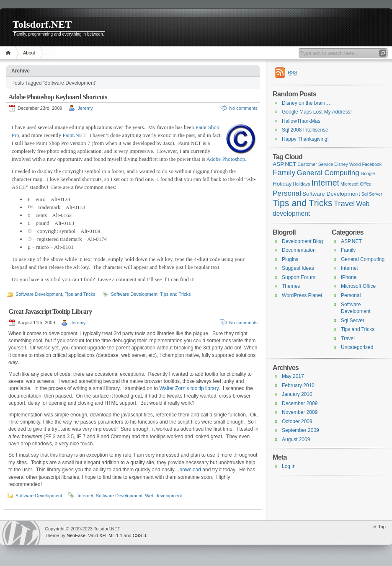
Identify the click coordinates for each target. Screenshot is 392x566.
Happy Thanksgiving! (305, 139)
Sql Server (353, 320)
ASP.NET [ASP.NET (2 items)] (284, 164)
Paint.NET (74, 135)
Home (9, 53)
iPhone (349, 277)
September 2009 (300, 430)
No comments (243, 108)
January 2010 (297, 394)
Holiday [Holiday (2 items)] (282, 184)
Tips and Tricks (80, 294)
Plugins (290, 259)
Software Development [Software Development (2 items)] (331, 194)
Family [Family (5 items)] (284, 172)
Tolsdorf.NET (42, 24)
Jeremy (85, 108)
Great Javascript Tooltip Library (50, 311)
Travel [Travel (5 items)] (344, 203)
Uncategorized (357, 347)
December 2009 (300, 403)
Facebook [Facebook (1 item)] (372, 164)
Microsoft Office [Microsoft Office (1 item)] (356, 184)
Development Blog (302, 241)
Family (348, 250)
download (190, 470)
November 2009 (300, 412)
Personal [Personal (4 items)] (287, 193)
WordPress (21, 533)
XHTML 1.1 (111, 535)
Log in (289, 466)
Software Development (39, 294)
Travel (348, 339)
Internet (85, 496)
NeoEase (76, 535)
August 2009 (296, 439)
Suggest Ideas (298, 268)
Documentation (299, 250)
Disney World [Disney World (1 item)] (347, 164)
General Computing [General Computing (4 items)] (328, 173)
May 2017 (293, 376)
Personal (351, 295)
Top (382, 527)
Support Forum (299, 277)
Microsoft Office (358, 286)
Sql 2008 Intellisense (305, 130)
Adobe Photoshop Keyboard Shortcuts (58, 97)
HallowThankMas (301, 121)
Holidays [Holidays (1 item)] (301, 184)
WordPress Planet (302, 295)
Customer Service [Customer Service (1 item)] (316, 164)
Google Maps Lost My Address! (317, 112)
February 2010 (298, 385)
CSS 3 (139, 535)
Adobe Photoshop (226, 159)
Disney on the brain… (306, 103)
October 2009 (297, 421)
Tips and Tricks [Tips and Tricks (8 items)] (303, 203)
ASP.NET (351, 241)
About (29, 53)
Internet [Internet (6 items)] (325, 183)
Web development (163, 496)
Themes (291, 286)
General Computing (363, 259)
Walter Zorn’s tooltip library (189, 388)
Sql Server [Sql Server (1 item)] (372, 194)
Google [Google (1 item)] (368, 173)
